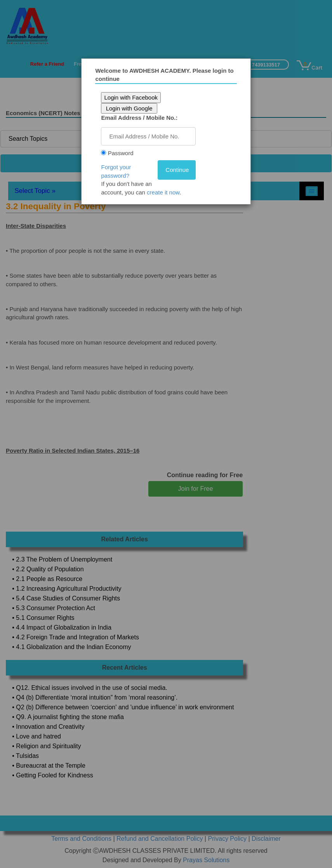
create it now (165, 192)
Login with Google (130, 108)
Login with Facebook (132, 97)
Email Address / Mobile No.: (141, 118)
